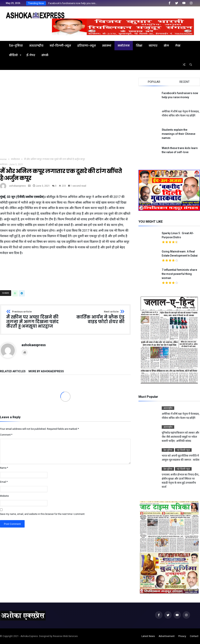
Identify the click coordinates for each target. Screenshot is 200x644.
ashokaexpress (17, 186)
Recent (185, 82)
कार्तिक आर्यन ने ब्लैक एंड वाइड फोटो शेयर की (96, 317)
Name (4, 468)
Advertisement (167, 636)
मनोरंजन (15, 159)
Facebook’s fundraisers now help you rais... (72, 3)
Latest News (148, 636)
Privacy (182, 636)
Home (3, 159)
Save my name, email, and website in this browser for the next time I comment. (43, 514)
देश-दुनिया (168, 450)
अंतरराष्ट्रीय (168, 408)
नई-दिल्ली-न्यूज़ (183, 450)
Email (4, 482)
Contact (194, 636)
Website (4, 496)
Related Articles (13, 371)
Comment (6, 435)
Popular (154, 82)
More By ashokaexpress (46, 371)
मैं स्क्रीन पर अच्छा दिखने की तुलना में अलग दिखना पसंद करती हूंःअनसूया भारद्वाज (35, 320)
